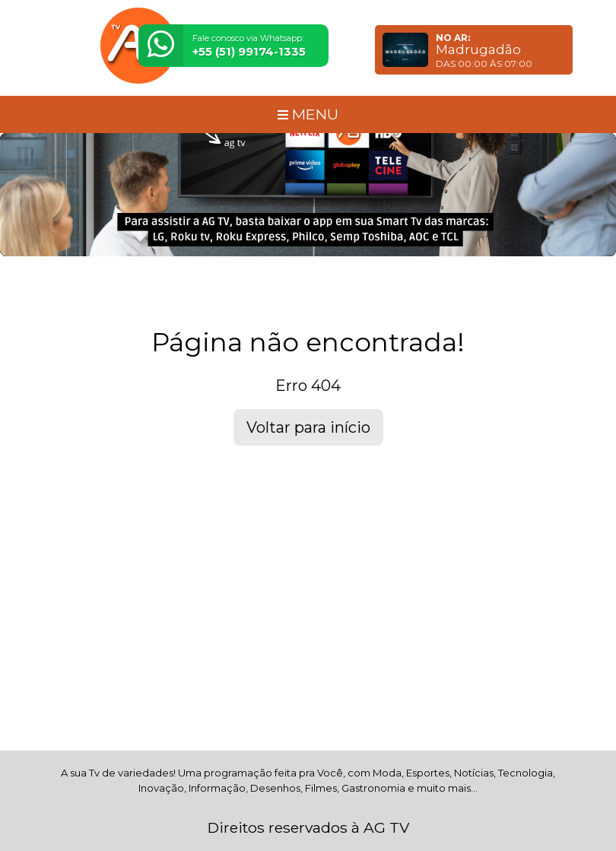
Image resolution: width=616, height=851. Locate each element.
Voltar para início (308, 427)
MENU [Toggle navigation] (308, 114)
